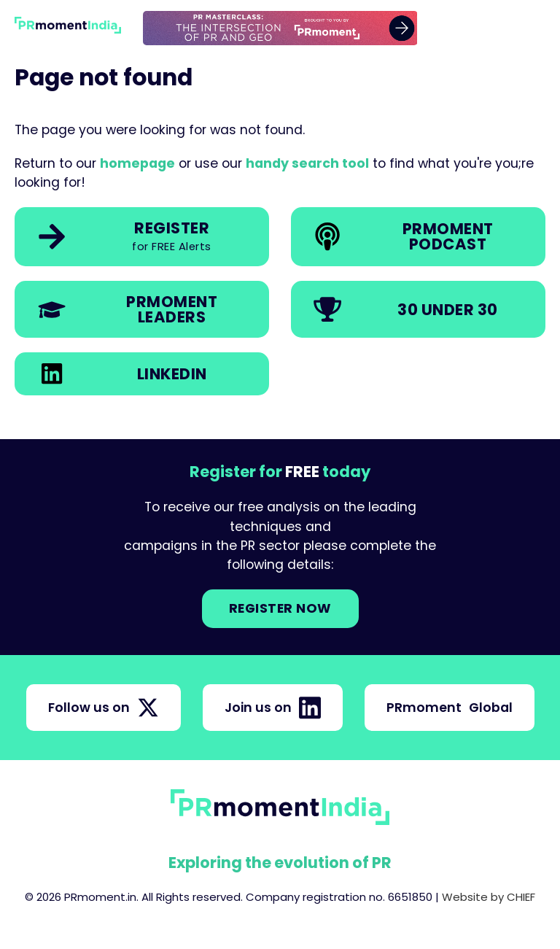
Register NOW (280, 608)
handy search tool (307, 163)
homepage (137, 163)
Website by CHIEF (489, 897)
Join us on (273, 708)
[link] (280, 28)
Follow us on (104, 708)
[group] (280, 28)
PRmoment (450, 708)
